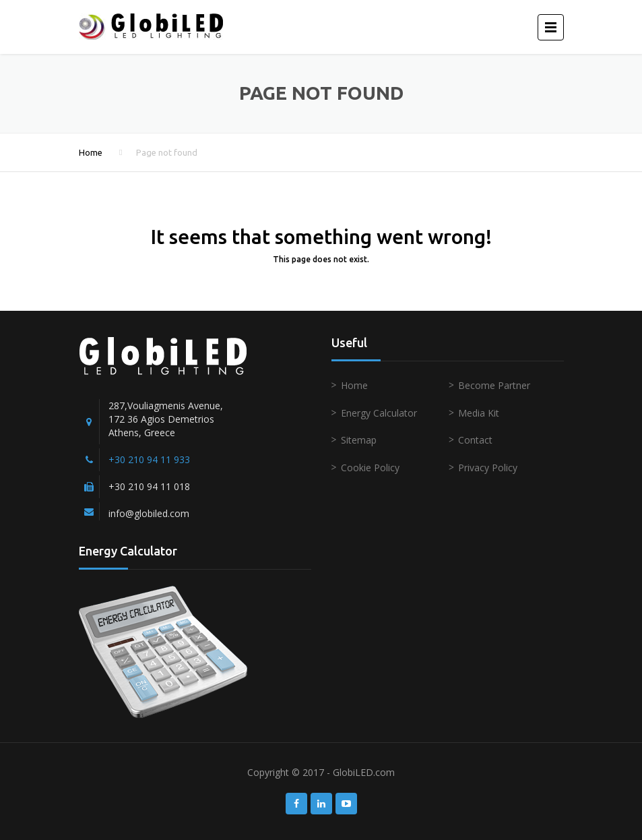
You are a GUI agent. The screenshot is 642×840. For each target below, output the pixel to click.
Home (91, 152)
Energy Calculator (379, 413)
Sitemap (359, 440)
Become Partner (494, 385)
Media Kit (479, 413)
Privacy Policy (488, 468)
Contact (475, 440)
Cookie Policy (370, 468)
